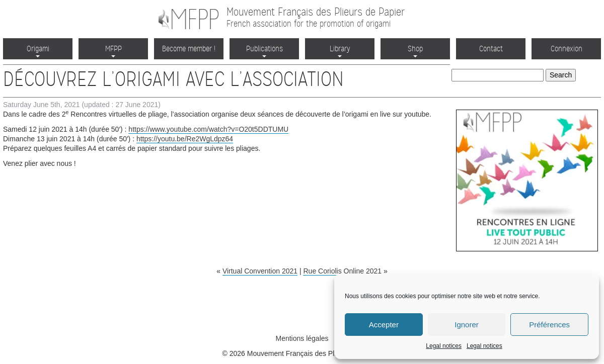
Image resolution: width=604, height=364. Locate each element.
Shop (415, 51)
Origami (38, 51)
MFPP (114, 51)
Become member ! (189, 49)
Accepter (384, 325)
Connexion (567, 49)
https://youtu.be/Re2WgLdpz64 (185, 139)
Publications (265, 51)
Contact (491, 49)
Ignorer (467, 325)
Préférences (549, 325)
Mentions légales (302, 338)
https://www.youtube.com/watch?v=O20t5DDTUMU (208, 129)
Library (340, 51)
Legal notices (444, 346)
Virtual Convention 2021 (260, 271)
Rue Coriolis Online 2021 (342, 271)
